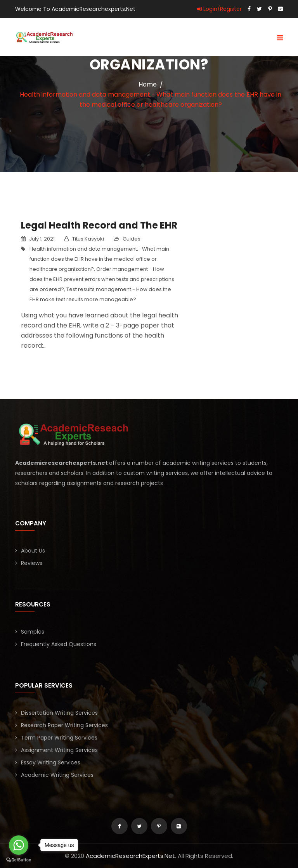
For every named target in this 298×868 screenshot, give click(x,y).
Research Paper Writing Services (64, 725)
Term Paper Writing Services (59, 738)
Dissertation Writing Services (59, 713)
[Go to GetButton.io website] (19, 860)
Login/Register (219, 9)
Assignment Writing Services (59, 750)
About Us (33, 551)
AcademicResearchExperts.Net (130, 856)
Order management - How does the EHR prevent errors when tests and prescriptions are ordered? (102, 279)
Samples (33, 632)
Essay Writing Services (51, 762)
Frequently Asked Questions (59, 644)
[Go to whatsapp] (19, 845)
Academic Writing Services (57, 775)
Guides (132, 239)
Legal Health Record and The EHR (99, 225)
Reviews (32, 563)
